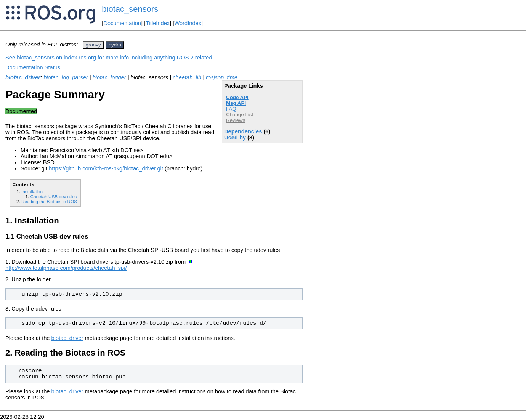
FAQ (231, 109)
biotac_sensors (130, 9)
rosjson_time (222, 77)
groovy (93, 45)
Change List (240, 115)
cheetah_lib (187, 77)
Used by (235, 138)
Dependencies (243, 131)
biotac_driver (23, 77)
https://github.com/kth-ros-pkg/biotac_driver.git (106, 168)
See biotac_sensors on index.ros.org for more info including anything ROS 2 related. (110, 58)
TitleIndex (158, 23)
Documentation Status (33, 67)
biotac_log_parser (66, 77)
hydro (115, 45)
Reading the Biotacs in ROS (49, 201)
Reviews (236, 120)
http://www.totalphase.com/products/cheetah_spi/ (66, 268)
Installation (32, 192)
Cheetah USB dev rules (53, 196)
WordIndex (188, 23)
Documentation (122, 23)
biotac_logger (109, 77)
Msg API (236, 103)
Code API (237, 97)
